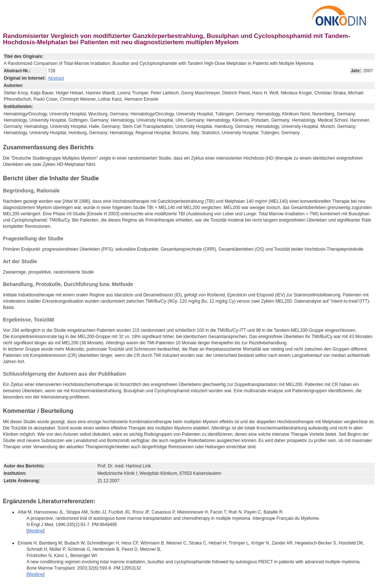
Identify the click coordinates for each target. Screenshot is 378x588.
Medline (35, 531)
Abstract (56, 78)
